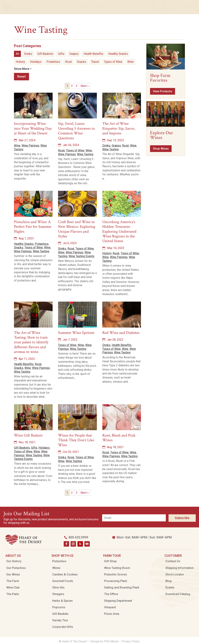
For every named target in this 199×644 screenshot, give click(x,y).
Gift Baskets (45, 54)
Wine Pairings (30, 146)
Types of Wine (113, 62)
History (20, 62)
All (17, 54)
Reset (21, 76)
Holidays (36, 62)
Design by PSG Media (104, 641)
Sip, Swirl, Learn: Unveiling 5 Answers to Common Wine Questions (76, 131)
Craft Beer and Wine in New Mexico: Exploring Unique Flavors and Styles (77, 229)
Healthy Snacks (118, 54)
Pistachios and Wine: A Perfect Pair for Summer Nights (33, 227)
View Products (163, 91)
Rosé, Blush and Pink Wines (119, 438)
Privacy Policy (131, 641)
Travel (95, 62)
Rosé (68, 62)
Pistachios (53, 62)
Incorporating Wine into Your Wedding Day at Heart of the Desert (33, 128)
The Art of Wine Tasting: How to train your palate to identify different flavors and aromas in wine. (31, 342)
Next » (85, 86)
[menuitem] (17, 7)
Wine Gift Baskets (28, 435)
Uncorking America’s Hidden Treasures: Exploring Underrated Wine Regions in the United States (119, 232)
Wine (131, 62)
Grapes (74, 54)
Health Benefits (93, 54)
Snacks (82, 62)
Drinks (28, 54)
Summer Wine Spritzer (76, 333)
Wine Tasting (85, 154)
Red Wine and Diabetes (121, 333)
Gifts (61, 54)
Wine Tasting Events (81, 256)
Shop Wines (161, 149)
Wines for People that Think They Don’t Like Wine (76, 440)
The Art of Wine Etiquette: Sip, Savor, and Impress (119, 128)
